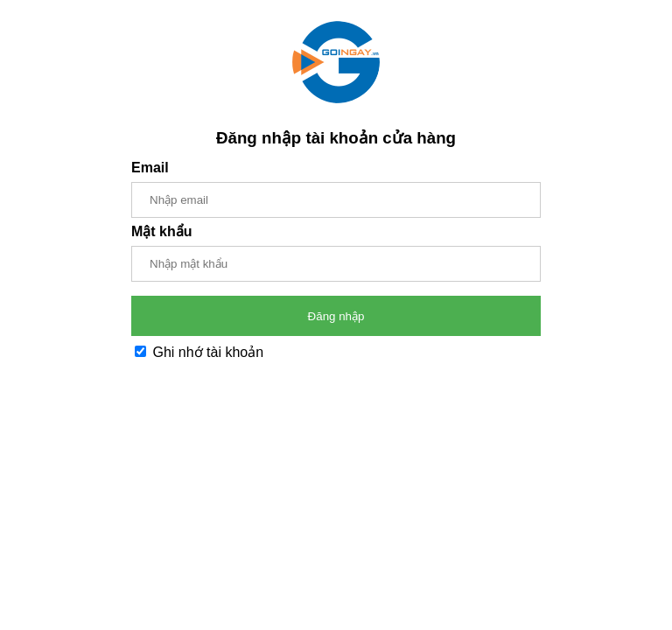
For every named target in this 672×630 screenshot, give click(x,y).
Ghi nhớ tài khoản (199, 352)
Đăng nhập (336, 316)
